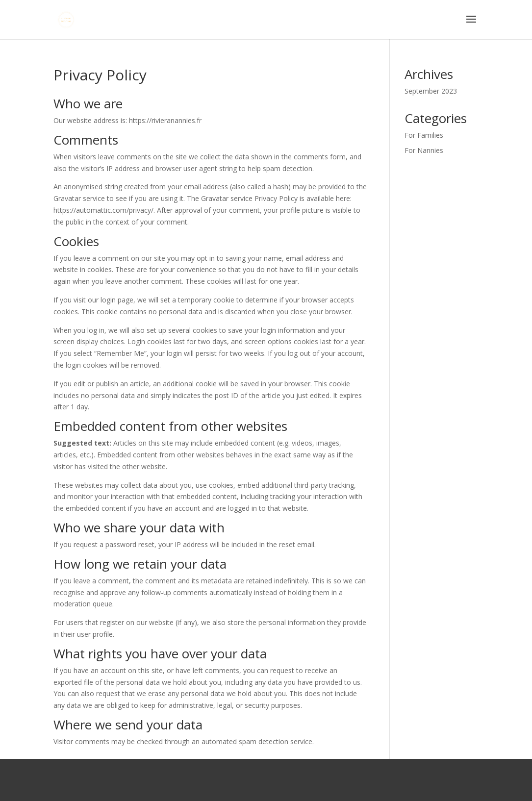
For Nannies (424, 150)
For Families (424, 135)
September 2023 (431, 91)
